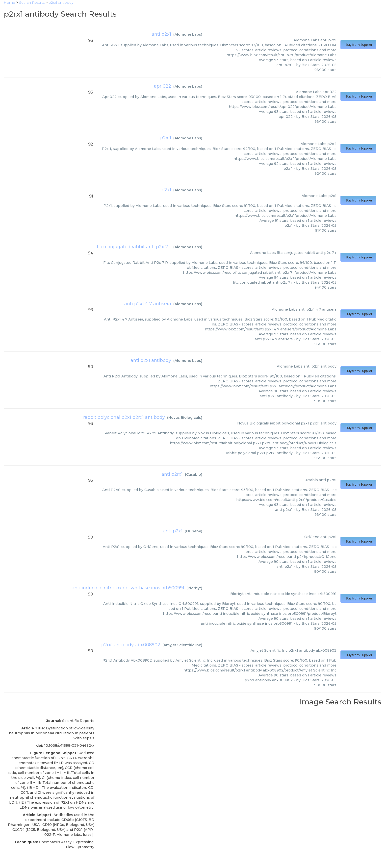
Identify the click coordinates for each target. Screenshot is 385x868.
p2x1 (166, 190)
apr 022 (163, 86)
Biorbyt (194, 588)
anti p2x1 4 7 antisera (148, 304)
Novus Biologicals (185, 418)
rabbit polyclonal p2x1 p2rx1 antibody (124, 417)
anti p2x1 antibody (151, 360)
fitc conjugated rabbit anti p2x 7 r (134, 247)
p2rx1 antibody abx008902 (131, 645)
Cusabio (194, 474)
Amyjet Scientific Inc (182, 645)
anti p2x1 (161, 34)
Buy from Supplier (358, 45)
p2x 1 (166, 138)
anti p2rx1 (172, 474)
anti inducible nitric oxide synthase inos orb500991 (128, 588)
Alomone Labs (188, 34)
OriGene (193, 531)
